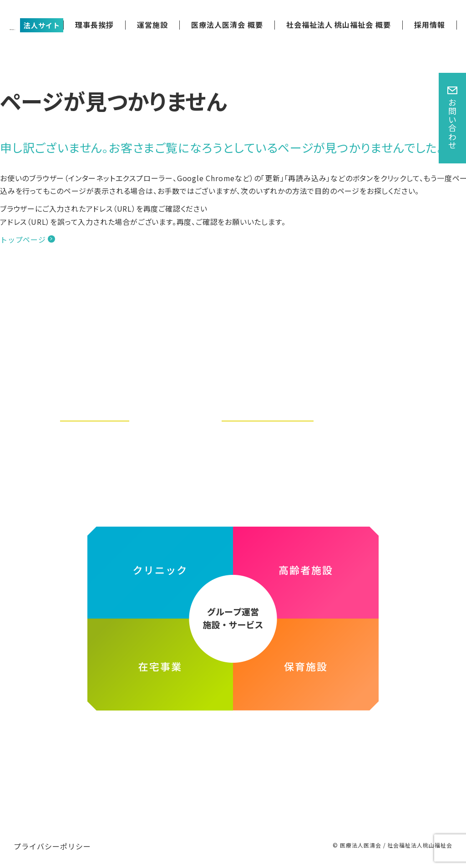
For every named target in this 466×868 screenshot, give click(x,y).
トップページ (23, 239)
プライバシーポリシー (52, 846)
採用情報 (430, 25)
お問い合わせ (452, 124)
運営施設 (152, 25)
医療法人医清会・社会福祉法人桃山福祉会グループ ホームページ (233, 735)
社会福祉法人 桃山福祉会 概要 (339, 25)
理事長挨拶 (94, 25)
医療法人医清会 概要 (227, 25)
